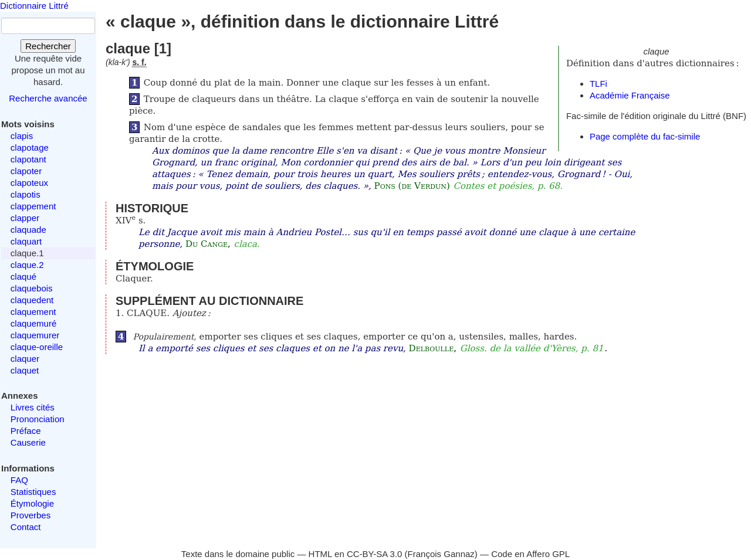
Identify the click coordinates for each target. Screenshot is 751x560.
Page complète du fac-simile (645, 136)
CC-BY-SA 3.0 (375, 554)
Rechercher (48, 46)
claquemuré (33, 323)
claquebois (32, 288)
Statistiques (33, 492)
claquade (28, 230)
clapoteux (29, 183)
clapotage (30, 147)
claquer (25, 359)
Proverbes (31, 515)
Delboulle (432, 348)
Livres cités (33, 407)
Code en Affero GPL (530, 554)
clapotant (28, 159)
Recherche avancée (48, 98)
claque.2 (27, 265)
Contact (26, 527)
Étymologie (32, 503)
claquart (26, 241)
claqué (23, 276)
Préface (26, 431)
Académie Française (630, 95)
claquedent (32, 300)
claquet (25, 370)
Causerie (28, 442)
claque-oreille (37, 347)
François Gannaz (441, 554)
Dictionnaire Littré (34, 6)
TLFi (598, 84)
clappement (33, 206)
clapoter (26, 171)
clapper (25, 218)
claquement (33, 312)
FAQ (19, 480)
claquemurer (35, 335)
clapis (22, 136)
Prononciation (38, 419)
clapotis (26, 194)
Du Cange (207, 244)
